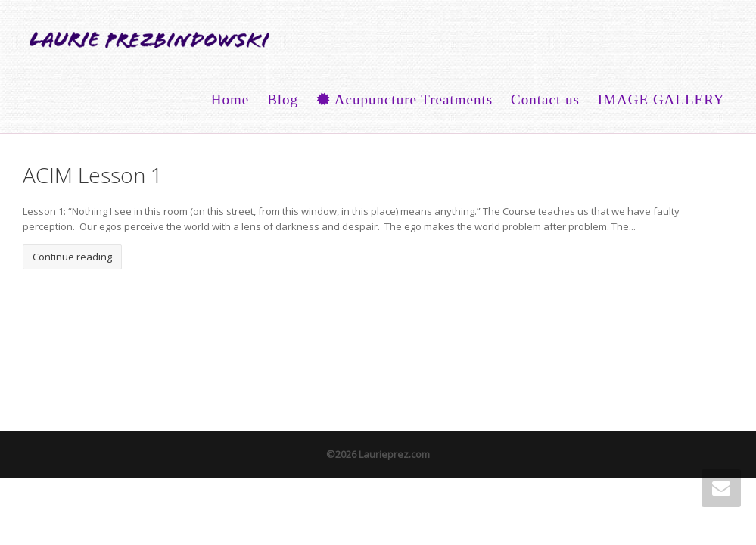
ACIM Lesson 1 (93, 175)
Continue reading (72, 257)
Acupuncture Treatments (404, 100)
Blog (283, 100)
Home (230, 100)
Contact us (545, 100)
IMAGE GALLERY (661, 100)
